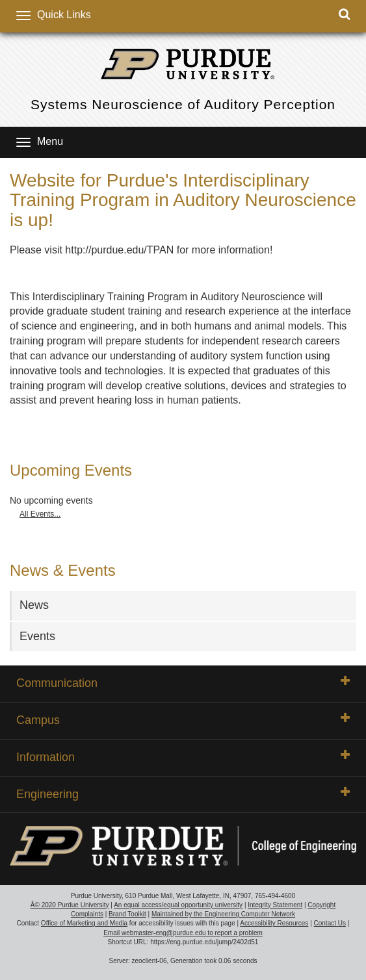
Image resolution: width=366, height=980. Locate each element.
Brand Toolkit (127, 914)
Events (37, 636)
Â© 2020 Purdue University (70, 905)
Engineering (183, 793)
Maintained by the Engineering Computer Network (223, 914)
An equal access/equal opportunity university (178, 905)
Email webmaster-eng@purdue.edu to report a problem (183, 933)
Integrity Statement (275, 905)
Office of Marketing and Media (84, 923)
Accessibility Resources (274, 923)
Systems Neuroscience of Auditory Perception (183, 104)
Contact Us (330, 923)
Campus (183, 719)
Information (183, 756)
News (34, 605)
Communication (183, 682)
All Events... (40, 514)
